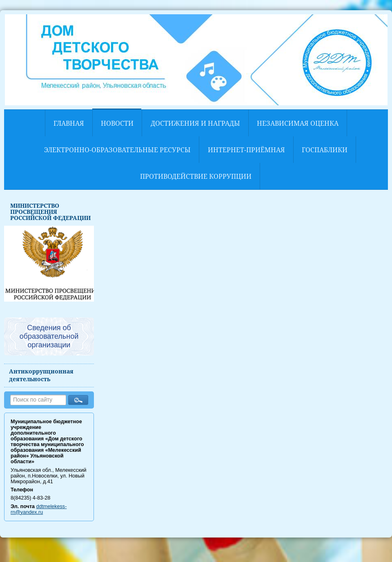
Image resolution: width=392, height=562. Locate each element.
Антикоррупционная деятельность (41, 375)
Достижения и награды (195, 123)
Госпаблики (325, 150)
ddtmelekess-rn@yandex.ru (39, 509)
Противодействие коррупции (196, 176)
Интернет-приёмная (246, 150)
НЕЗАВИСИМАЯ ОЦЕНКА (298, 123)
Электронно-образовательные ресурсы (117, 150)
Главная (69, 123)
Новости (117, 123)
